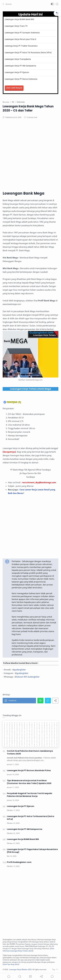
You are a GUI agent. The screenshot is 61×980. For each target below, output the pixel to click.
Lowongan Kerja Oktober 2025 (20, 969)
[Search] (57, 4)
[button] (7, 4)
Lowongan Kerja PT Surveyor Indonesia (22, 33)
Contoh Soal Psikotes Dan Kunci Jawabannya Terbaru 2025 (30, 752)
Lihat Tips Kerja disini (11, 964)
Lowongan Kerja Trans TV (16, 26)
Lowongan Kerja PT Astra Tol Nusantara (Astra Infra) (28, 52)
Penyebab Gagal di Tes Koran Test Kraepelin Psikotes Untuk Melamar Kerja (30, 795)
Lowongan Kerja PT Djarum (17, 72)
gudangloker (20, 670)
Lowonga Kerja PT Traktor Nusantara (21, 46)
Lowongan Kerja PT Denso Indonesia (21, 79)
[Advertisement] (31, 154)
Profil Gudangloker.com (19, 862)
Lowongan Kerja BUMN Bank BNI (19, 19)
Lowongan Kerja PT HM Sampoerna (20, 66)
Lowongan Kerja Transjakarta (18, 59)
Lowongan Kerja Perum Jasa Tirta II (20, 39)
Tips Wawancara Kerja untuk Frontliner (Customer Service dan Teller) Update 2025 (29, 782)
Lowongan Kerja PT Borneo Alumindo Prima (29, 770)
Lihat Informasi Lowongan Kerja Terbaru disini (28, 950)
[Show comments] (52, 976)
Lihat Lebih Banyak (14, 88)
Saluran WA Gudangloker (28, 677)
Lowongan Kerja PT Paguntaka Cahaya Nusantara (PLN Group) (32, 851)
